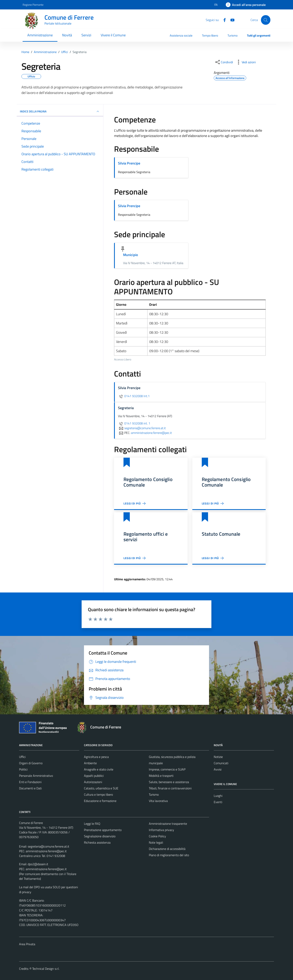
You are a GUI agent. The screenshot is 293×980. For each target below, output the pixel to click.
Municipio (131, 255)
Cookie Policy (157, 836)
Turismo (233, 35)
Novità (67, 35)
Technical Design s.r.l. (46, 969)
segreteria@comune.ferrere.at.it (48, 846)
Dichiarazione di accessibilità (167, 849)
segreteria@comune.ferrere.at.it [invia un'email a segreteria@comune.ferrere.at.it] (142, 428)
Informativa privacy (161, 830)
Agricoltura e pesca (96, 757)
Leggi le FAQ (92, 824)
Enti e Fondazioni (30, 782)
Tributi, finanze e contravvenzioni (170, 788)
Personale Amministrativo (36, 776)
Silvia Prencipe (129, 163)
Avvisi (218, 769)
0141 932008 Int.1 (134, 396)
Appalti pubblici (94, 776)
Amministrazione (40, 35)
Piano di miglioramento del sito (169, 855)
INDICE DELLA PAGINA (60, 111)
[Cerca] (266, 20)
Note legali (156, 842)
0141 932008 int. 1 (134, 423)
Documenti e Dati (30, 788)
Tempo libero (210, 35)
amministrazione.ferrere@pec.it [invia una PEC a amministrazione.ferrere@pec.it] (151, 433)
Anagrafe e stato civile (99, 769)
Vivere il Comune (113, 35)
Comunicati (221, 763)
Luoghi (218, 796)
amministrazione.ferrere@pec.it (46, 851)
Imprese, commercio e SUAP (167, 769)
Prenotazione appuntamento (103, 830)
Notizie (218, 757)
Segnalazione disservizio (100, 836)
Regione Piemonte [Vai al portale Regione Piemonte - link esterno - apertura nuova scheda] (33, 5)
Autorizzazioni (93, 782)
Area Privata (27, 944)
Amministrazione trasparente (168, 824)
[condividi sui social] (224, 62)
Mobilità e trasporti (161, 776)
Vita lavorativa (158, 801)
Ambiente (90, 763)
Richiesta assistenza (97, 842)
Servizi (86, 35)
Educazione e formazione (100, 801)
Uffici (22, 757)
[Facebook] (223, 20)
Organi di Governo (31, 763)
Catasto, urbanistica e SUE (101, 788)
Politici (23, 769)
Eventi (218, 802)
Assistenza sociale (181, 35)
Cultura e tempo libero (98, 794)
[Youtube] (231, 20)
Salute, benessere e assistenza (169, 782)
